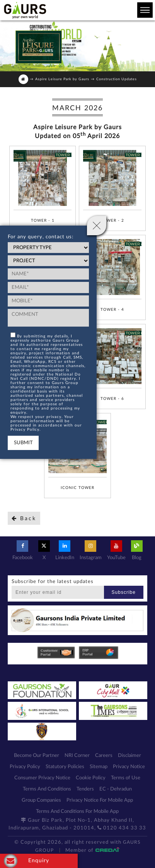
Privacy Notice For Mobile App (100, 800)
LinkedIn (65, 550)
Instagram (91, 550)
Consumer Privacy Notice (42, 778)
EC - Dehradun (116, 789)
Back (24, 518)
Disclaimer (129, 756)
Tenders (85, 789)
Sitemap (99, 767)
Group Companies (41, 800)
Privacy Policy (25, 767)
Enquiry (26, 861)
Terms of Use (126, 778)
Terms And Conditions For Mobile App (77, 812)
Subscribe (124, 592)
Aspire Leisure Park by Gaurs (62, 79)
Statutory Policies (65, 767)
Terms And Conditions (47, 789)
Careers (104, 756)
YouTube (116, 550)
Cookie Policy (91, 778)
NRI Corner (77, 756)
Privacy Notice (129, 767)
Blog (137, 550)
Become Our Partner (37, 756)
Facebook (23, 550)
